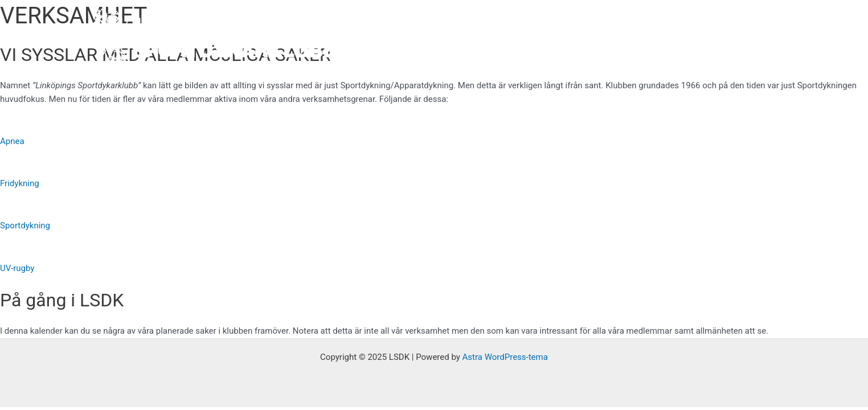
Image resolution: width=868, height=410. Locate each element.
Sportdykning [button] (25, 225)
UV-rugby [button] (17, 268)
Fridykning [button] (20, 183)
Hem (449, 40)
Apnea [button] (12, 141)
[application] (510, 40)
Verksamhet (561, 40)
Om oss (496, 40)
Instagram (681, 40)
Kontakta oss (742, 40)
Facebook (625, 40)
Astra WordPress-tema (505, 357)
